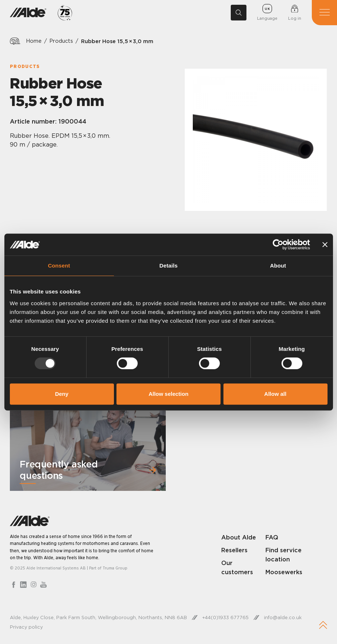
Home (34, 41)
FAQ (272, 537)
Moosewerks (284, 572)
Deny (62, 394)
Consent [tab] (59, 266)
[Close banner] (325, 245)
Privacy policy (26, 627)
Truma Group (115, 568)
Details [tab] (169, 266)
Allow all (275, 394)
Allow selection (168, 394)
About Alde (239, 537)
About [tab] (278, 266)
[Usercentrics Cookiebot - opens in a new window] (278, 245)
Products (61, 41)
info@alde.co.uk (283, 617)
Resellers (234, 550)
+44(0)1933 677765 (225, 617)
